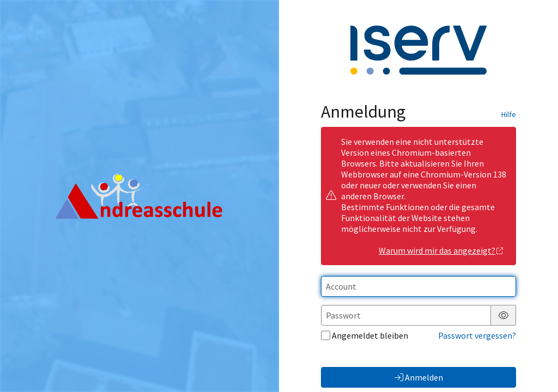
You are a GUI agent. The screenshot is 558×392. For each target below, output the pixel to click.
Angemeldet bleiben (365, 335)
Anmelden (419, 377)
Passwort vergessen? (477, 335)
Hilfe (509, 114)
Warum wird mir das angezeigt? (441, 250)
